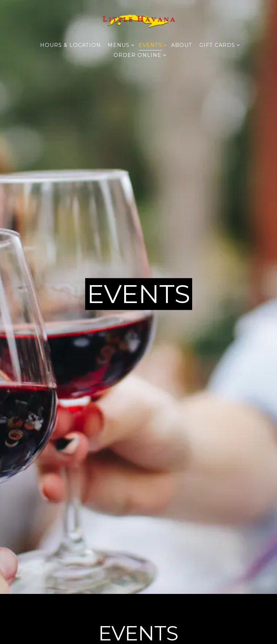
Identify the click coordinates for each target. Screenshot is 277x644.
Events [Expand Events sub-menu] (151, 45)
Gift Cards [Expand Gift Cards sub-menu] (218, 45)
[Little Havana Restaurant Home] (138, 20)
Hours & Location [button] (71, 45)
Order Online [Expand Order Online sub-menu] (138, 55)
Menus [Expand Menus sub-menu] (120, 45)
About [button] (182, 45)
